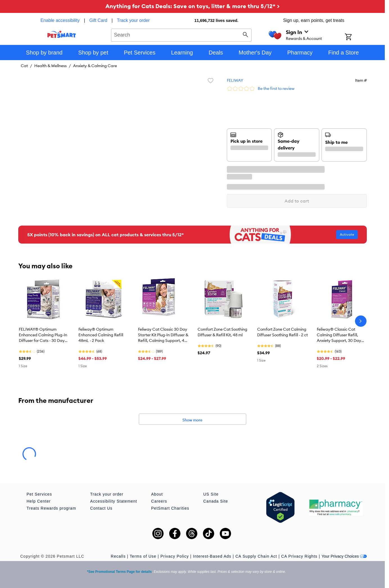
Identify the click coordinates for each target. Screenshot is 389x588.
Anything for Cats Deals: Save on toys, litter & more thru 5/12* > (193, 6)
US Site (211, 494)
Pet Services (39, 494)
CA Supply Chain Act (256, 556)
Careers (159, 501)
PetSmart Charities (170, 508)
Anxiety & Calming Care (95, 66)
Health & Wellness (50, 66)
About (157, 494)
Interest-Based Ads (212, 556)
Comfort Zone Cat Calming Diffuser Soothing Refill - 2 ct (282, 332)
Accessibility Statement (114, 501)
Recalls (118, 556)
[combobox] (181, 34)
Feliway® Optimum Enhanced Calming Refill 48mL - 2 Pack (101, 335)
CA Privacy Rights (299, 556)
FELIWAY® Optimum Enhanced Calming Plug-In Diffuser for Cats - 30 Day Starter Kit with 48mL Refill (43, 335)
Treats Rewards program (51, 508)
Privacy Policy (175, 556)
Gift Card (98, 20)
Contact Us (101, 508)
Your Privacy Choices (344, 556)
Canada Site (216, 501)
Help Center (39, 501)
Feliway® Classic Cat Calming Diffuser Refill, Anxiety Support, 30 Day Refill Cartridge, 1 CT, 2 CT (341, 335)
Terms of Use (143, 556)
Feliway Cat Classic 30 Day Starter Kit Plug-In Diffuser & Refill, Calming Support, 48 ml (163, 335)
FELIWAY (235, 80)
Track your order (133, 20)
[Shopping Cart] (356, 37)
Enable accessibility (60, 20)
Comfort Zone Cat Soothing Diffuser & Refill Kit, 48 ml (222, 332)
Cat (24, 66)
